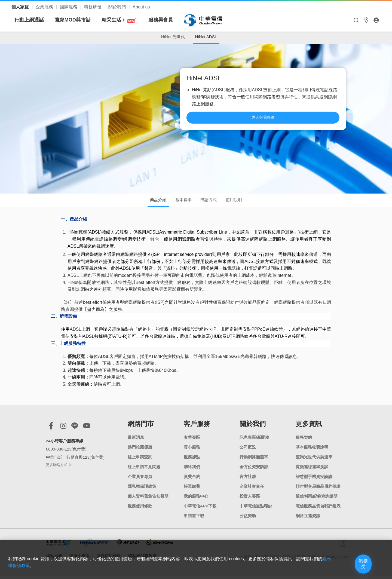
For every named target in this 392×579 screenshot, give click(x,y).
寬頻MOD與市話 (124, 20)
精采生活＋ (170, 20)
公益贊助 (248, 519)
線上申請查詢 (140, 460)
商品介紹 (150, 202)
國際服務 (69, 7)
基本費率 (181, 202)
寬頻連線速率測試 (312, 470)
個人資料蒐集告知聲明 (148, 499)
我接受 (355, 566)
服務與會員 (212, 20)
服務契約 (304, 440)
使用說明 (242, 202)
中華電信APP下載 (200, 509)
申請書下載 (194, 519)
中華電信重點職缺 (256, 509)
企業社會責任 (252, 489)
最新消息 (136, 440)
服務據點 (192, 460)
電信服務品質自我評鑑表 (318, 509)
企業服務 (45, 7)
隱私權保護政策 (142, 489)
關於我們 (118, 7)
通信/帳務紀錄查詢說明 (317, 499)
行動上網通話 (80, 20)
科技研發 (93, 7)
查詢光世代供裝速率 (314, 460)
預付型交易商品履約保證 (318, 489)
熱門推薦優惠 (140, 450)
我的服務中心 (196, 499)
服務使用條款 (140, 509)
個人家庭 (21, 7)
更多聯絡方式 (58, 468)
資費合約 (192, 480)
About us (141, 7)
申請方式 (211, 202)
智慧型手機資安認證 (314, 480)
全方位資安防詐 (254, 470)
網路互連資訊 (308, 519)
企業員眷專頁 (140, 480)
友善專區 (192, 440)
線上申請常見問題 (144, 470)
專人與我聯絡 (296, 125)
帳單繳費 (192, 489)
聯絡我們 (192, 470)
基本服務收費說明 (312, 450)
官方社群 (248, 480)
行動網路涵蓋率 (254, 460)
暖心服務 (192, 450)
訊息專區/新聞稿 (254, 440)
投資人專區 (250, 499)
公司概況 (248, 450)
